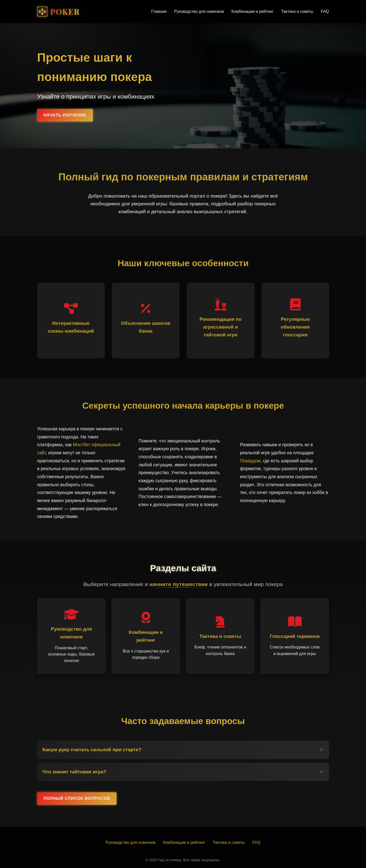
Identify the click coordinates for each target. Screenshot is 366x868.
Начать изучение (65, 115)
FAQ (325, 11)
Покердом (250, 461)
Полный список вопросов (77, 798)
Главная (159, 11)
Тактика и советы (297, 11)
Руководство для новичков (199, 11)
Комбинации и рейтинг (252, 11)
